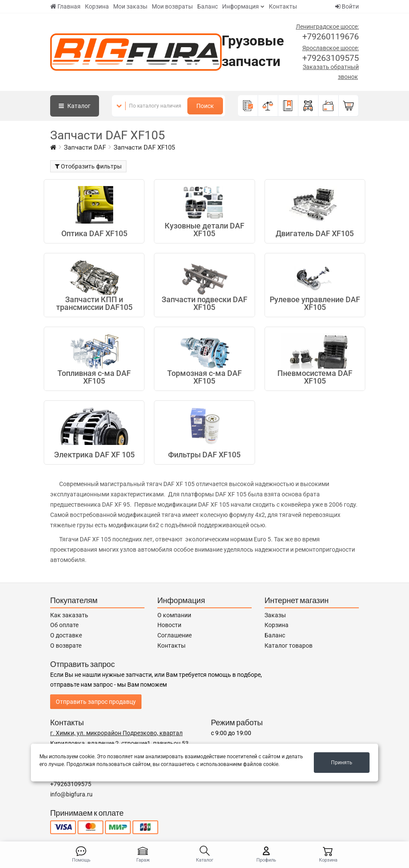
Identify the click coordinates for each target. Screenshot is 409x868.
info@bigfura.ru (71, 794)
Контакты (283, 6)
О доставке (66, 635)
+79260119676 (331, 36)
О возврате (66, 646)
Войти (347, 6)
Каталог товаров (289, 646)
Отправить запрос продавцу (96, 702)
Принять (342, 763)
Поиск (205, 106)
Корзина (97, 6)
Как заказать (69, 615)
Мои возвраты (172, 6)
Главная (65, 6)
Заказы (275, 615)
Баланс (208, 6)
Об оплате (64, 625)
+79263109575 (331, 58)
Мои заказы (130, 6)
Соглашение (174, 635)
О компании (174, 615)
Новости (169, 625)
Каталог (75, 106)
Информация (241, 6)
